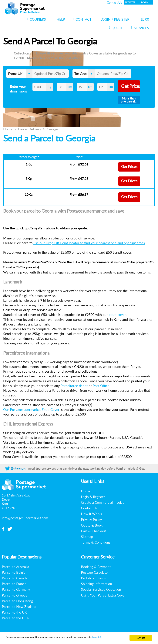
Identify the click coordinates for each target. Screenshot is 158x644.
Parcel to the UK (14, 612)
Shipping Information (96, 584)
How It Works (91, 514)
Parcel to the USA (15, 618)
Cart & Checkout (93, 531)
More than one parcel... (129, 100)
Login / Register (115, 19)
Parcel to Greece (15, 595)
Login (145, 2)
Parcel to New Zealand (19, 607)
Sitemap (87, 537)
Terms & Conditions (96, 542)
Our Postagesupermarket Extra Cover (31, 409)
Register (130, 2)
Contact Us (114, 2)
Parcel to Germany (16, 589)
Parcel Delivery (30, 129)
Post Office (101, 386)
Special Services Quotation (101, 589)
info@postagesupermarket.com (25, 518)
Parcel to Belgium (15, 572)
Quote (116, 28)
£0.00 (144, 19)
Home (8, 129)
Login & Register (93, 497)
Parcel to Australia (15, 567)
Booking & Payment (96, 567)
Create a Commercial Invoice (103, 502)
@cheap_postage (22, 468)
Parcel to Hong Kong (17, 601)
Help (60, 19)
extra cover (117, 315)
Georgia (53, 129)
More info (13, 640)
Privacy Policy (91, 520)
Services (140, 28)
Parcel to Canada (15, 578)
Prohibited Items (93, 578)
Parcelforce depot (74, 386)
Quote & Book (92, 525)
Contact (82, 19)
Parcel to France (14, 584)
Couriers (37, 19)
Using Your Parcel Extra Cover (103, 595)
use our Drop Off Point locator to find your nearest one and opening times (89, 243)
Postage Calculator (95, 572)
